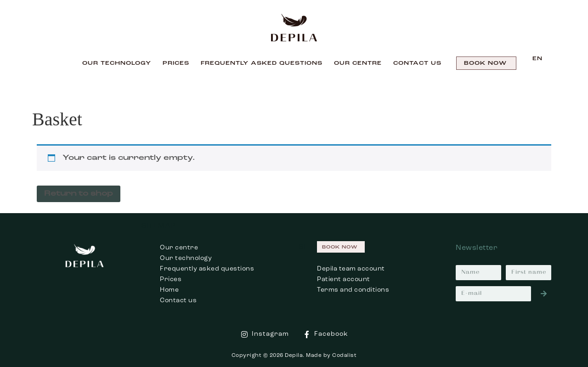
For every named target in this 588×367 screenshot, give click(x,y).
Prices (176, 63)
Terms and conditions (353, 290)
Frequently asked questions (207, 269)
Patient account (344, 279)
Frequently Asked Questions (262, 63)
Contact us (417, 63)
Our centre (358, 63)
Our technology (117, 63)
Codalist (344, 356)
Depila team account (351, 269)
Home (169, 290)
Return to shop (79, 194)
